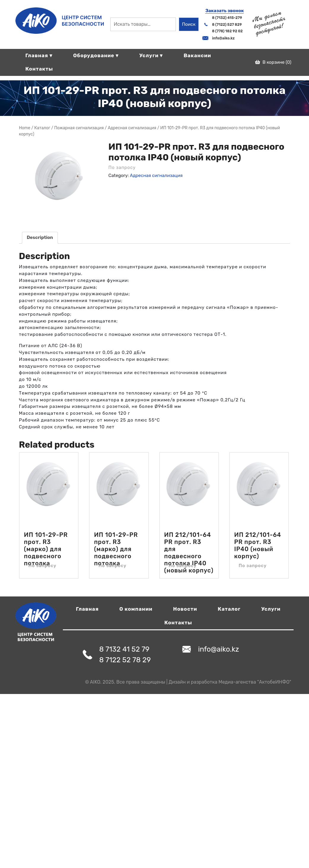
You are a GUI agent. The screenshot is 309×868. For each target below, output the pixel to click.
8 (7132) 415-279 (227, 18)
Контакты (39, 69)
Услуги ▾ (151, 55)
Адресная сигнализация (132, 128)
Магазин (42, 128)
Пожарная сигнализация (79, 128)
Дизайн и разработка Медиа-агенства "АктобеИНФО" (230, 682)
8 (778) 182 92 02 (227, 31)
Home (25, 128)
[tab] (40, 238)
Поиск (189, 24)
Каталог (229, 609)
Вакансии (197, 55)
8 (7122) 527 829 (227, 25)
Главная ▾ (39, 55)
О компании (136, 609)
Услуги (271, 609)
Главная (87, 609)
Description (40, 237)
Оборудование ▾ (96, 55)
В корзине (273, 62)
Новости (185, 609)
